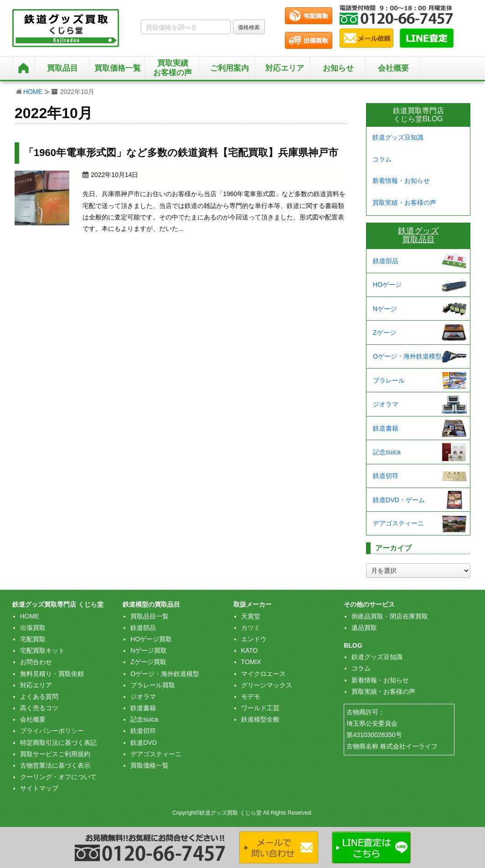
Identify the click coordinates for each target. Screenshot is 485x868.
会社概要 (393, 68)
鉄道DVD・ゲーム (399, 500)
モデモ (251, 696)
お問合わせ (36, 662)
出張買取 (33, 628)
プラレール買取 (153, 685)
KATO (250, 650)
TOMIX (251, 662)
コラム (382, 159)
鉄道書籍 (386, 428)
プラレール (389, 380)
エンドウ (254, 639)
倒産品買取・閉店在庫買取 (390, 616)
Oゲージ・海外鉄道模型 (407, 356)
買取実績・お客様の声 (404, 203)
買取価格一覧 (150, 765)
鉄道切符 (386, 476)
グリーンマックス (267, 685)
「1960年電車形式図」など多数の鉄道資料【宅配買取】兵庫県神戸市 (181, 153)
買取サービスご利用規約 (55, 754)
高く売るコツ (39, 708)
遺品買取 (364, 628)
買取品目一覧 (150, 616)
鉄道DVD (144, 743)
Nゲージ (385, 309)
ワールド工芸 (260, 708)
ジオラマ (386, 404)
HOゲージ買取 (151, 639)
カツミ (251, 628)
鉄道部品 (386, 261)
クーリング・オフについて (58, 777)
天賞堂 (251, 616)
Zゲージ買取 (148, 662)
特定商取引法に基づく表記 (58, 743)
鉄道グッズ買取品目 (418, 235)
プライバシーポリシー (52, 731)
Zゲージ (384, 333)
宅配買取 (33, 639)
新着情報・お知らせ (401, 181)
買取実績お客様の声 (173, 68)
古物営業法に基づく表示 (55, 765)
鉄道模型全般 (260, 719)
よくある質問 (39, 696)
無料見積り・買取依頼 (52, 674)
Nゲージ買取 (149, 650)
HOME (33, 92)
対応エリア (285, 68)
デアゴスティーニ (398, 523)
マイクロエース (263, 674)
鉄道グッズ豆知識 (398, 137)
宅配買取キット (42, 650)
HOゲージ (387, 285)
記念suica (387, 452)
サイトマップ (39, 788)
